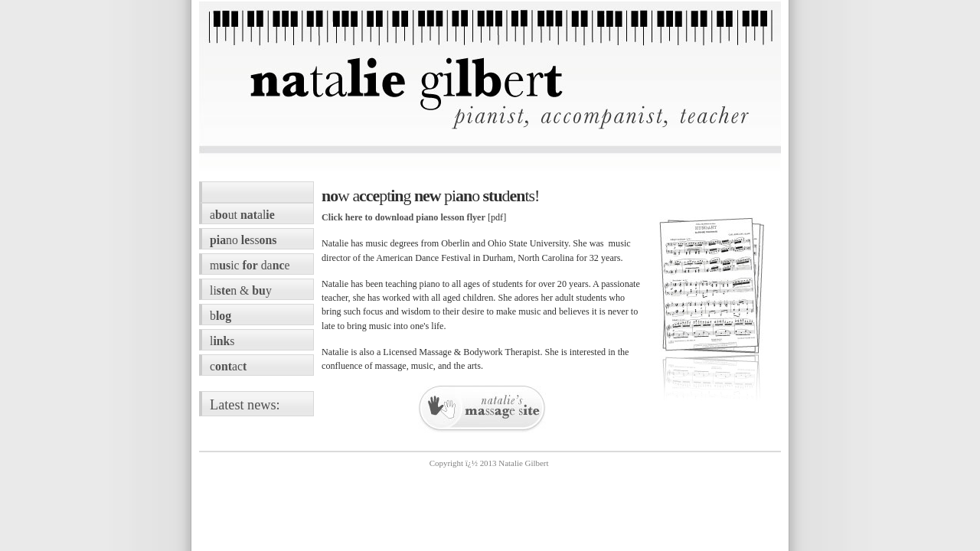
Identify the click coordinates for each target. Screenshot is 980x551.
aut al (242, 215)
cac (228, 366)
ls (222, 341)
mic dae (250, 265)
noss (243, 240)
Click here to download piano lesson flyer (403, 217)
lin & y (241, 290)
